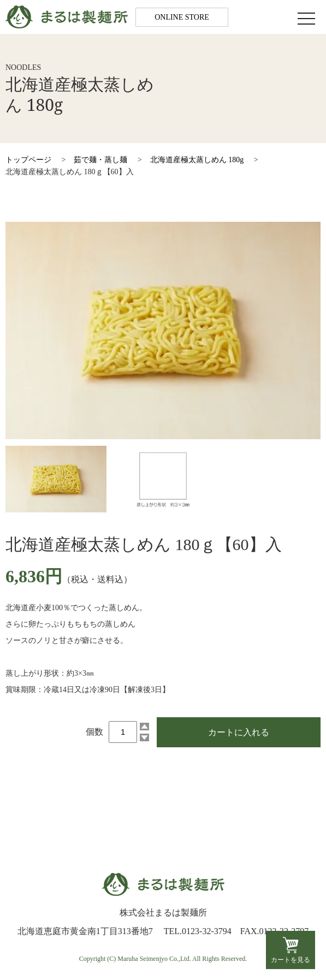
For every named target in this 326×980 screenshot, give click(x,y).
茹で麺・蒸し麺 (100, 160)
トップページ (28, 160)
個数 (94, 732)
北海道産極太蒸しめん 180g (197, 160)
